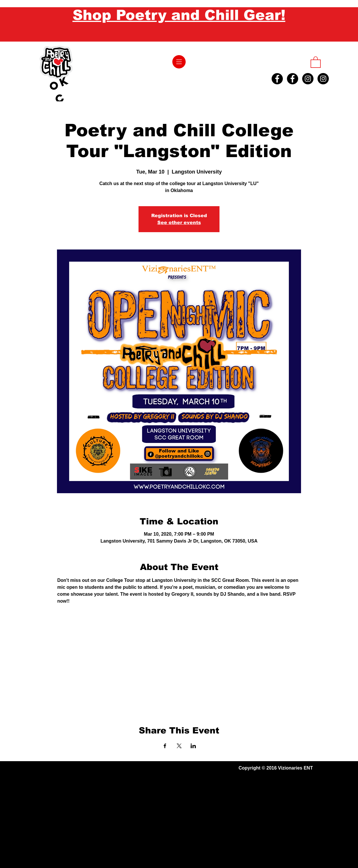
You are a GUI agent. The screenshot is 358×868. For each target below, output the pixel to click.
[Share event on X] (179, 746)
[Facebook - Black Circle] (277, 79)
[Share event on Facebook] (165, 746)
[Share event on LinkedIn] (193, 746)
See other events (179, 222)
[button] (179, 62)
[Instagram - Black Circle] (308, 79)
